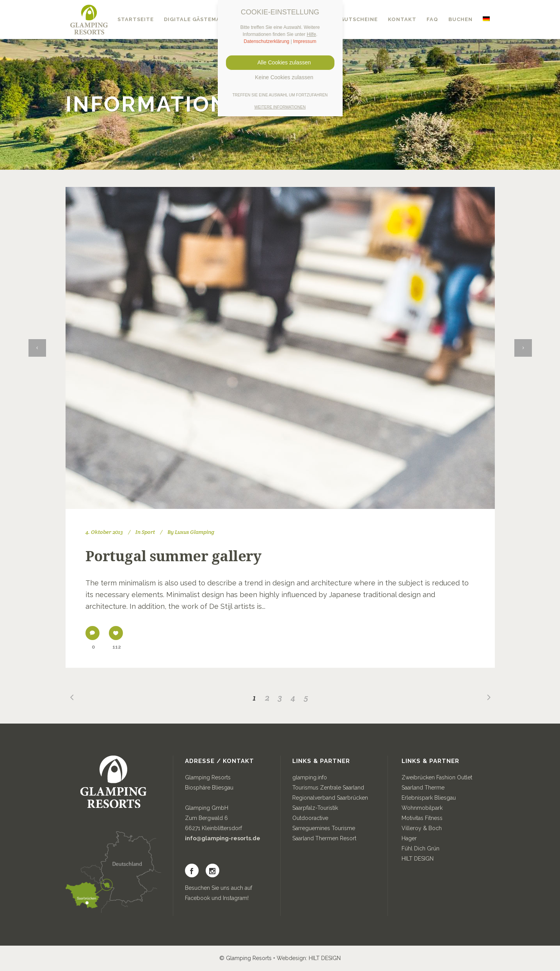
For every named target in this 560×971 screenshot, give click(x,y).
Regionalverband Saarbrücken (330, 798)
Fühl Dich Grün (420, 848)
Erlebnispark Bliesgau (429, 798)
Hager (409, 838)
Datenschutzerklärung (267, 41)
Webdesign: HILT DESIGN (309, 958)
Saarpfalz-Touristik (315, 808)
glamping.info (310, 777)
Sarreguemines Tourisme (324, 828)
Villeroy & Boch (422, 828)
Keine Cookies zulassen (280, 77)
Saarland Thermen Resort (324, 838)
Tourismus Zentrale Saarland (328, 788)
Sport (148, 532)
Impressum (305, 41)
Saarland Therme (423, 788)
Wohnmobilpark (422, 808)
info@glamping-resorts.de (223, 838)
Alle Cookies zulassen (280, 62)
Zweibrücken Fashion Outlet (437, 777)
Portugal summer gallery (173, 556)
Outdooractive (310, 818)
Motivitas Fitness (422, 818)
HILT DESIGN (418, 859)
